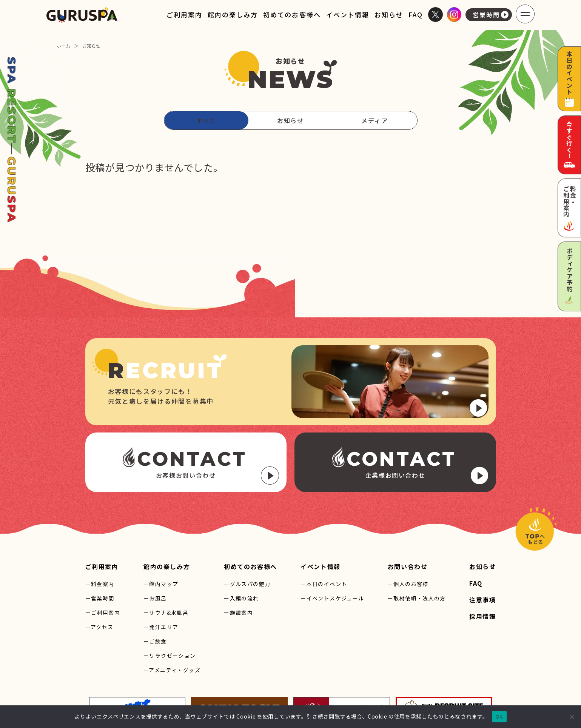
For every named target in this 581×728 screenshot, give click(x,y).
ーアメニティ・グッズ (172, 617)
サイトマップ (346, 694)
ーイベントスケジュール (332, 545)
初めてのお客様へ (292, 15)
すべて (206, 120)
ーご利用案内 (103, 559)
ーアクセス (99, 574)
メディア (375, 120)
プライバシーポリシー (394, 694)
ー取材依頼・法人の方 (417, 545)
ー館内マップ (161, 531)
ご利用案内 (184, 15)
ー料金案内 (100, 531)
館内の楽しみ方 (233, 15)
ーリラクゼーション (170, 602)
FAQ (416, 15)
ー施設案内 (238, 559)
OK (499, 717)
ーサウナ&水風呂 (166, 559)
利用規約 (437, 694)
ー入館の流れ (241, 545)
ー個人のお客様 (408, 531)
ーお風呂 (155, 545)
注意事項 (482, 546)
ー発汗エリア (161, 574)
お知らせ (389, 15)
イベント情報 (348, 15)
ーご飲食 (155, 588)
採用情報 (482, 563)
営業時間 (491, 15)
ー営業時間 (100, 545)
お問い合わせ (408, 513)
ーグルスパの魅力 (247, 531)
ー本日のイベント (324, 531)
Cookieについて (473, 694)
